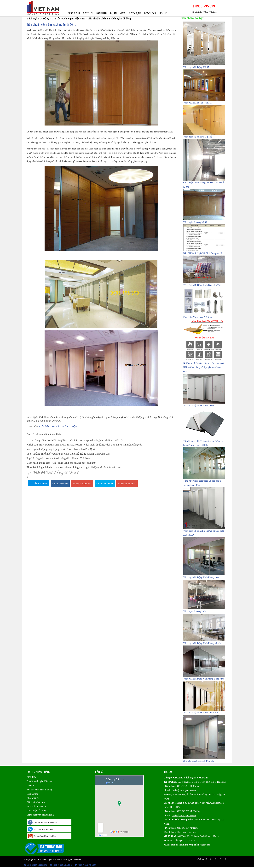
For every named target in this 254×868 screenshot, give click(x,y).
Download (150, 13)
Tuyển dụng (135, 13)
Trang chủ (74, 13)
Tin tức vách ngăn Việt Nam (40, 781)
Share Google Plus (82, 484)
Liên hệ (163, 13)
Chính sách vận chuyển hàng (40, 815)
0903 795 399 (204, 6)
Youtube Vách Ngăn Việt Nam (45, 836)
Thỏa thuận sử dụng (36, 811)
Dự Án (113, 13)
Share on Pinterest (127, 484)
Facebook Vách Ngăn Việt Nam (45, 822)
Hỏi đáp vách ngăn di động (39, 790)
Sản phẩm (102, 13)
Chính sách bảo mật (36, 802)
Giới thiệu (88, 13)
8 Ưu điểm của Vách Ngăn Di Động (58, 426)
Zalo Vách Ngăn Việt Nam (43, 829)
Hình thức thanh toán (36, 807)
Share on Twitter (105, 484)
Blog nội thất (33, 798)
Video (123, 13)
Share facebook (60, 484)
